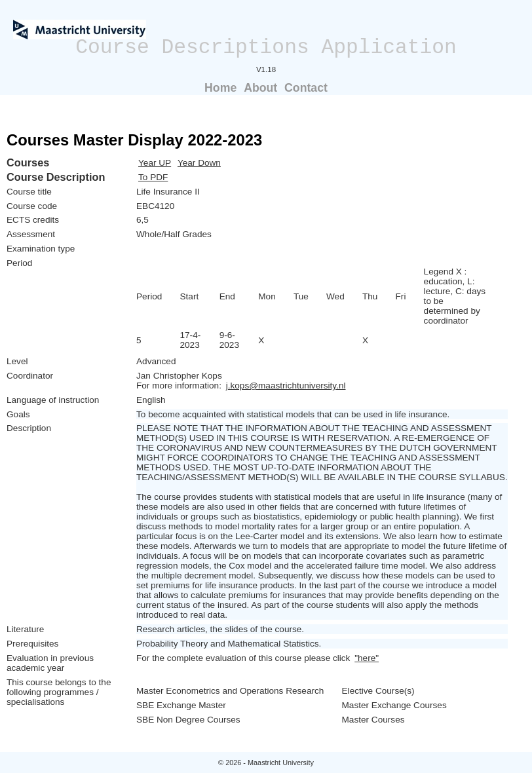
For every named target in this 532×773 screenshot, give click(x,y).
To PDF (153, 177)
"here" (367, 658)
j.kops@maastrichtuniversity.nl (286, 386)
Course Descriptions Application (266, 47)
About (260, 88)
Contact (306, 88)
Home (220, 88)
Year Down (199, 163)
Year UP (155, 163)
